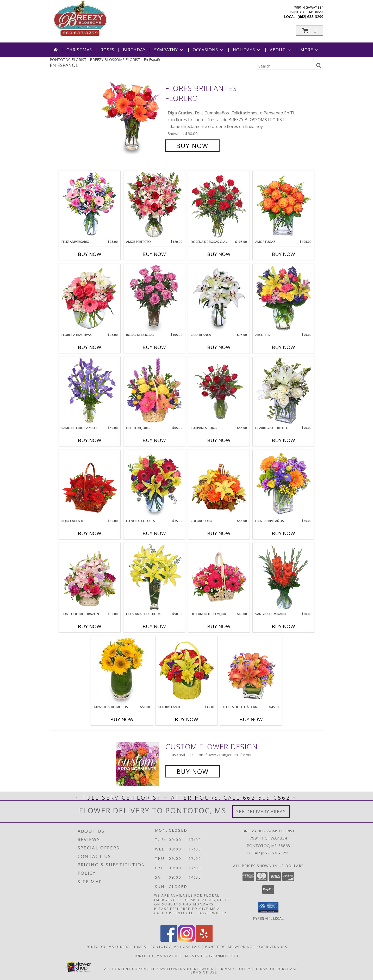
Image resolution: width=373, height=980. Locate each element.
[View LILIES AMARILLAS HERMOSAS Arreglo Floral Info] (154, 577)
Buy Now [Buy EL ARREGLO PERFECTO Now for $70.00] (283, 440)
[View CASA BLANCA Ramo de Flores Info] (219, 298)
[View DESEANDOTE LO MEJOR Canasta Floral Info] (219, 577)
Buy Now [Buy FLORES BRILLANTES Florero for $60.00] (192, 146)
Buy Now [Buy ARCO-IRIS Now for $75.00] (283, 347)
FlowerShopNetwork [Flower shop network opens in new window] (190, 969)
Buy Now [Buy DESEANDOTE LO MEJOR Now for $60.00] (219, 626)
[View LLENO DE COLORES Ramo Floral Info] (154, 484)
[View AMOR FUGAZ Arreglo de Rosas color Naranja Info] (284, 205)
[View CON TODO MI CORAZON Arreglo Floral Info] (90, 577)
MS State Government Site (212, 955)
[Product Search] (286, 66)
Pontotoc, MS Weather (157, 955)
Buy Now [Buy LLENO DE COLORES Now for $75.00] (154, 533)
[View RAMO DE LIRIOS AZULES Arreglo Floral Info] (90, 391)
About (281, 50)
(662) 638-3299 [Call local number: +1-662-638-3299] (310, 17)
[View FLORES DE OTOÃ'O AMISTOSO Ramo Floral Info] (251, 670)
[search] (319, 66)
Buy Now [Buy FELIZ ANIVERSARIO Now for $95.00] (90, 254)
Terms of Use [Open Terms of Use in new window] (203, 972)
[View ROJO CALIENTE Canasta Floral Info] (90, 484)
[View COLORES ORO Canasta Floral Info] (219, 484)
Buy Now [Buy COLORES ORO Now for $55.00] (219, 533)
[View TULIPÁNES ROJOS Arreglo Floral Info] (219, 391)
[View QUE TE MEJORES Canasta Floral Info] (154, 391)
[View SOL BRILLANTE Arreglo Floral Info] (187, 670)
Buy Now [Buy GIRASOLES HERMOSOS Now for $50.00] (122, 719)
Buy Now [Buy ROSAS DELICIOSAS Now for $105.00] (154, 347)
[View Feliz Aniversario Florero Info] (90, 205)
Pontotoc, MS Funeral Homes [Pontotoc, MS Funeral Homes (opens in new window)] (116, 946)
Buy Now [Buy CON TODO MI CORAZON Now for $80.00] (90, 626)
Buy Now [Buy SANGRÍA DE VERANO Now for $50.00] (283, 626)
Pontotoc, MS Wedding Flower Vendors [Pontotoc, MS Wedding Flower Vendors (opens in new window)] (246, 946)
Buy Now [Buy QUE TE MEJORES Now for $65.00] (154, 440)
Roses (107, 50)
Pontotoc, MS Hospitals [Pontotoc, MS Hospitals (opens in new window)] (176, 946)
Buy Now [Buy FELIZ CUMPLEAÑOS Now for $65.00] (283, 533)
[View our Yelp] (204, 940)
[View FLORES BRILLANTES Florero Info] (131, 117)
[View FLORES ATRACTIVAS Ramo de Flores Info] (90, 298)
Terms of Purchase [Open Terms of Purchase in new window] (277, 969)
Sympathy (169, 50)
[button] (309, 31)
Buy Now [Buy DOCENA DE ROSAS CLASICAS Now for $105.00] (219, 254)
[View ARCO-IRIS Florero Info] (284, 298)
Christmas (79, 50)
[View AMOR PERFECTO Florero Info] (154, 205)
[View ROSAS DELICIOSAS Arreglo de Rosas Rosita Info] (154, 298)
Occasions (209, 50)
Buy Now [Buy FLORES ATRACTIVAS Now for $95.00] (90, 347)
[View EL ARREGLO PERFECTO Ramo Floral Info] (284, 391)
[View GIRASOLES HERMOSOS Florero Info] (122, 670)
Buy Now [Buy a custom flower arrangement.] (193, 771)
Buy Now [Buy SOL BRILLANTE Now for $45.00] (186, 719)
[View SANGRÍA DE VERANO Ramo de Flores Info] (284, 577)
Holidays (247, 50)
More (310, 50)
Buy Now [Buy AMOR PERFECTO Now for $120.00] (154, 254)
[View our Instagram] (186, 940)
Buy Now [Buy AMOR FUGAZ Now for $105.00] (283, 254)
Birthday (134, 50)
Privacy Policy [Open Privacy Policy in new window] (235, 969)
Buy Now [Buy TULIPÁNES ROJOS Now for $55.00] (219, 440)
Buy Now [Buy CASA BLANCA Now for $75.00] (219, 347)
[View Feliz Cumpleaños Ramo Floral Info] (284, 484)
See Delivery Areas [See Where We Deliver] (261, 811)
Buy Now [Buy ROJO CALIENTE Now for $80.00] (90, 533)
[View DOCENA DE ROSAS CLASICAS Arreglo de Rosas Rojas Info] (219, 205)
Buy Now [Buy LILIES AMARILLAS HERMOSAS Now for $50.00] (154, 626)
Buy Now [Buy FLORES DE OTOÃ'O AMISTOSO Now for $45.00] (251, 719)
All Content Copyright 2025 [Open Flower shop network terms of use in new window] (135, 969)
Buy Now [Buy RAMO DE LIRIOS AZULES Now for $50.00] (90, 440)
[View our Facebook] (169, 940)
